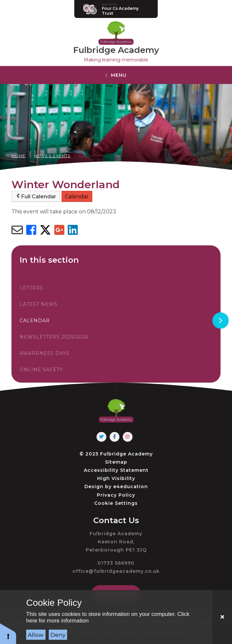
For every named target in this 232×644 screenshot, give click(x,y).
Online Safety (41, 370)
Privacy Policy (116, 495)
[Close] (222, 617)
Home (18, 156)
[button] (8, 633)
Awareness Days (45, 353)
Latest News (39, 304)
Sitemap (116, 462)
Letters (31, 288)
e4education (131, 487)
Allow (36, 635)
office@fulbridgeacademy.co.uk (116, 571)
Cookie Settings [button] (116, 503)
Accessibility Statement (116, 470)
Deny (58, 635)
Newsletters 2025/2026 (54, 337)
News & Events (52, 156)
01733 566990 (116, 563)
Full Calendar (36, 196)
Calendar (92, 156)
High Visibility (116, 478)
